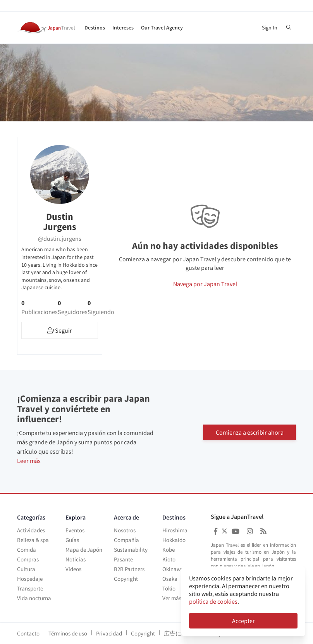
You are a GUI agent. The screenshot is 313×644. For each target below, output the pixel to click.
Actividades (31, 530)
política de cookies (213, 601)
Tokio (169, 588)
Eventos (75, 530)
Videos (73, 569)
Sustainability (131, 550)
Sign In (270, 28)
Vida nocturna (34, 598)
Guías (72, 540)
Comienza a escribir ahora (250, 432)
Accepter (243, 621)
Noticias (76, 559)
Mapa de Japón (84, 550)
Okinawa (173, 569)
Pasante (123, 559)
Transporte (30, 588)
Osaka (170, 579)
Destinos (95, 28)
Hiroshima (175, 530)
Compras (28, 559)
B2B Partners (129, 569)
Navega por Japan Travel (205, 284)
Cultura (26, 569)
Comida (27, 550)
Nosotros (125, 530)
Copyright (126, 579)
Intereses (123, 28)
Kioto (169, 559)
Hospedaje (30, 579)
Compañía (126, 540)
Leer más (29, 461)
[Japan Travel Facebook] (216, 531)
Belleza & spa (33, 540)
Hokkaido (174, 540)
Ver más (172, 598)
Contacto (28, 633)
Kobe (169, 550)
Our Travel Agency (162, 28)
